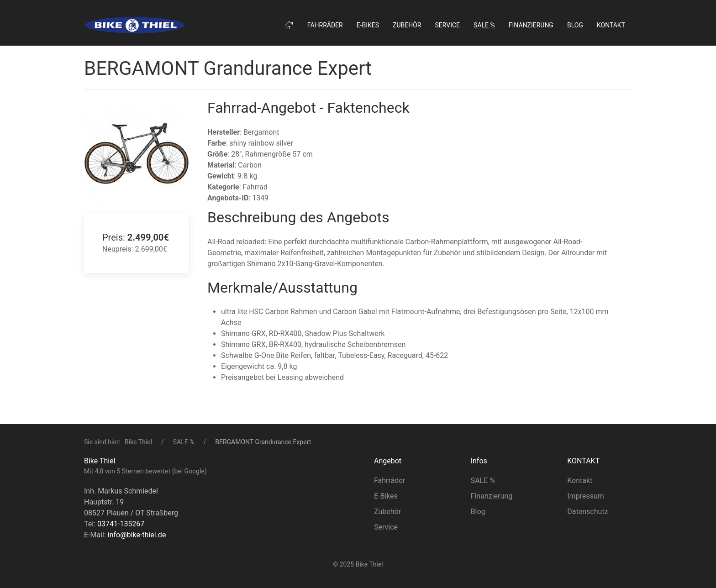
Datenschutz (587, 512)
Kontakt (611, 25)
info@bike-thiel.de (137, 535)
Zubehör (407, 25)
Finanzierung (531, 25)
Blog (575, 25)
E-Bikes (386, 496)
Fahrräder (325, 25)
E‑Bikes (368, 25)
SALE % (184, 442)
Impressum (586, 496)
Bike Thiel (138, 442)
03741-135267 (121, 524)
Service (448, 25)
